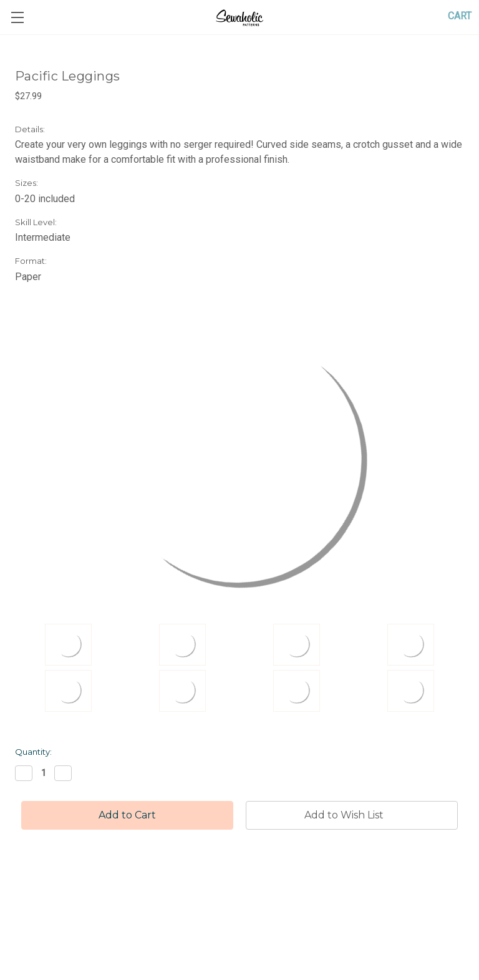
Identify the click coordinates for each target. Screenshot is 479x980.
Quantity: (33, 752)
